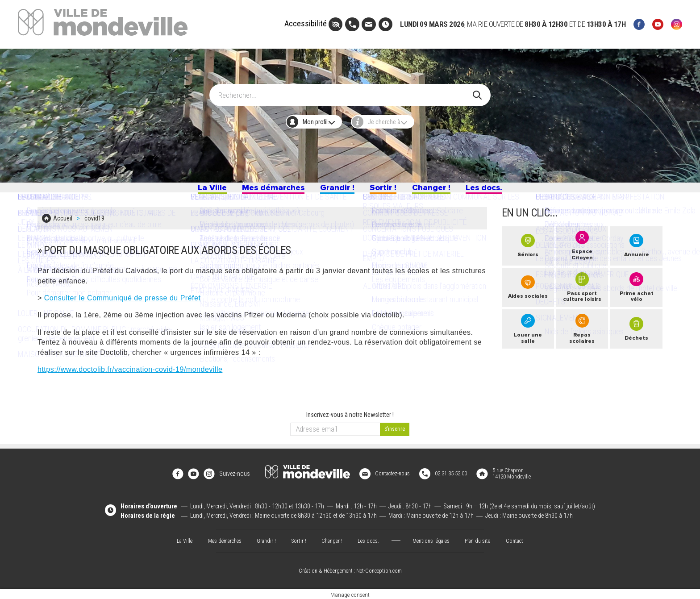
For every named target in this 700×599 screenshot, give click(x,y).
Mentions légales (436, 539)
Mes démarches (257, 191)
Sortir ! (390, 191)
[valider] (395, 434)
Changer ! (448, 191)
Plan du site (486, 539)
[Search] (344, 91)
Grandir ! (335, 191)
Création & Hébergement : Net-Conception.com (350, 570)
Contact (526, 539)
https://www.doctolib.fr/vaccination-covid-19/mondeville (130, 373)
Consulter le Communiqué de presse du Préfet (123, 302)
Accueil (63, 225)
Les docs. (512, 191)
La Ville (181, 191)
